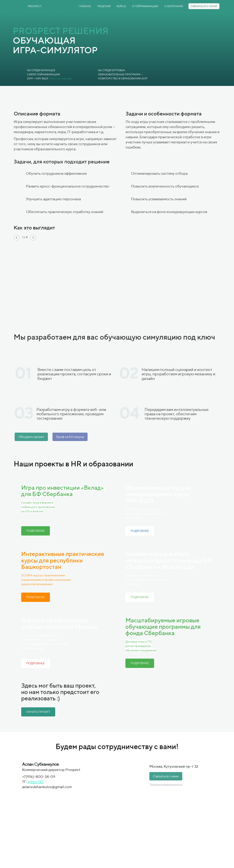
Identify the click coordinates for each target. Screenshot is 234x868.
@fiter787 (35, 782)
